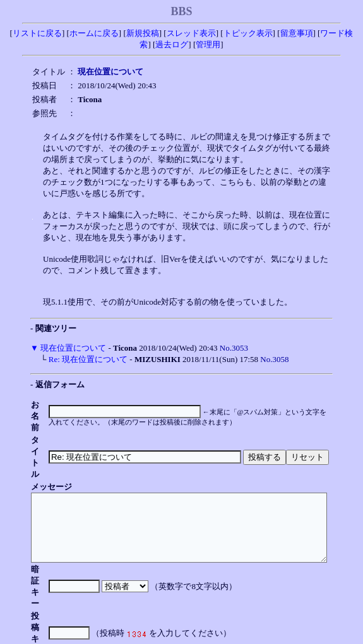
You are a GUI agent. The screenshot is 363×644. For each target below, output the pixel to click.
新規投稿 (143, 33)
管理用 (208, 44)
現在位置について (73, 348)
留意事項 (297, 33)
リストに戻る (37, 33)
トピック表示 (248, 33)
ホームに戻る (94, 33)
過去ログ (172, 44)
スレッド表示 (191, 33)
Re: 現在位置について (88, 359)
